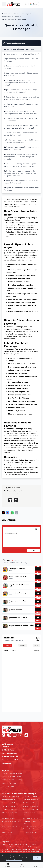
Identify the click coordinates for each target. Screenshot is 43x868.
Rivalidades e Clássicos (31, 803)
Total (36, 645)
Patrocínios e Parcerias (10, 813)
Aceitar (37, 858)
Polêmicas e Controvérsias (11, 827)
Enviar (33, 550)
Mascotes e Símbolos (30, 806)
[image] (36, 529)
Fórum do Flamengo (9, 753)
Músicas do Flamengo (9, 786)
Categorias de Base (8, 818)
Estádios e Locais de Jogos (11, 803)
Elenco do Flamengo (9, 783)
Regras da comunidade (10, 760)
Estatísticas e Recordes (31, 809)
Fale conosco (6, 763)
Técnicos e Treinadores (31, 800)
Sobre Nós (5, 747)
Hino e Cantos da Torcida (10, 821)
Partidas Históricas (8, 806)
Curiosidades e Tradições (10, 809)
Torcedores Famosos (30, 832)
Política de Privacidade (14, 860)
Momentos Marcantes (30, 818)
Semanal (8, 645)
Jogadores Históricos (9, 800)
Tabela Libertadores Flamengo (12, 780)
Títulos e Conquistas (30, 796)
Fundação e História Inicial (11, 796)
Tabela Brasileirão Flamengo (11, 776)
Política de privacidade (10, 757)
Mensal (23, 645)
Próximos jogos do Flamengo (12, 773)
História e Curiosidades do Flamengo (19, 794)
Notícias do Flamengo (10, 750)
